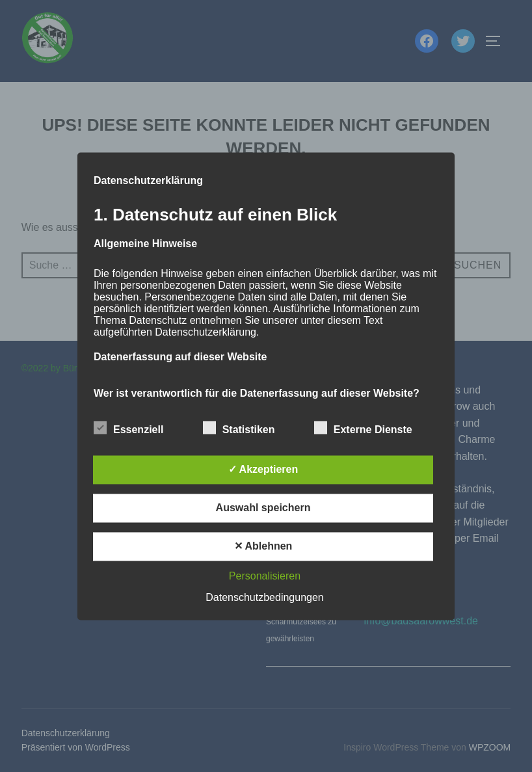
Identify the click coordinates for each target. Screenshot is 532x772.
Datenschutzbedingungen (264, 597)
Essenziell (128, 427)
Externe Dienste (363, 427)
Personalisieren (265, 576)
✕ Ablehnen (263, 546)
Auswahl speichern (263, 508)
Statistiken (239, 427)
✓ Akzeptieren (263, 469)
